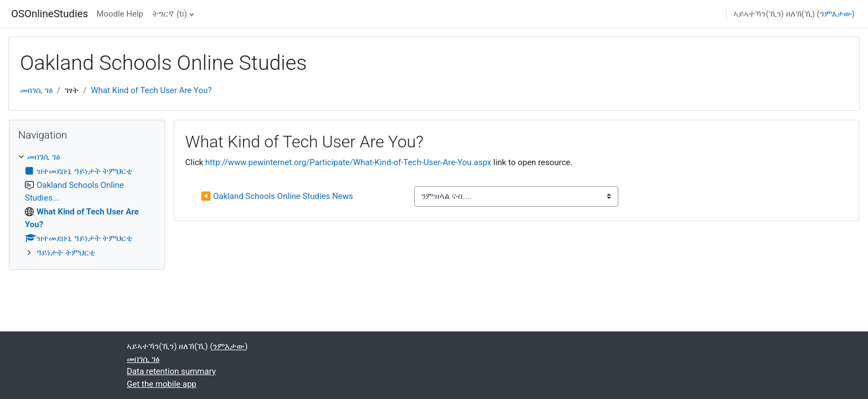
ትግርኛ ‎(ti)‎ (170, 14)
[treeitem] (87, 205)
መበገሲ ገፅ (36, 90)
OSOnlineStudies (50, 14)
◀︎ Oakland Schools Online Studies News (277, 196)
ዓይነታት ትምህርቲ (66, 253)
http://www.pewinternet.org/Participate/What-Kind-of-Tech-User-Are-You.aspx (348, 162)
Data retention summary (171, 371)
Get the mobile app (162, 384)
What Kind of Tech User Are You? (151, 90)
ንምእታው (836, 14)
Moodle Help (120, 14)
